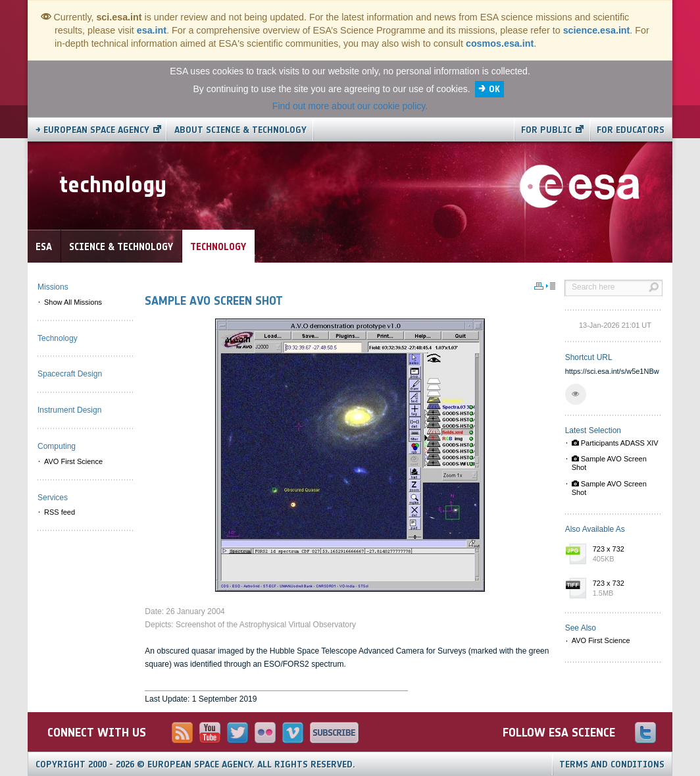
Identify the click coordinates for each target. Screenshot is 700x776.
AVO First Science (601, 640)
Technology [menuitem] (58, 338)
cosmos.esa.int (500, 43)
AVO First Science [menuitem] (73, 461)
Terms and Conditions (612, 764)
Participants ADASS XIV (615, 443)
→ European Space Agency (92, 130)
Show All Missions (73, 302)
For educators (631, 130)
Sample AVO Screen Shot (609, 463)
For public (546, 130)
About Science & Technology (240, 130)
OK (494, 89)
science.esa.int (597, 30)
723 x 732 (624, 555)
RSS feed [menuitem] (60, 512)
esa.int (152, 30)
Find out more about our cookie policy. (350, 106)
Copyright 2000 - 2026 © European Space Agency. (195, 764)
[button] (576, 394)
